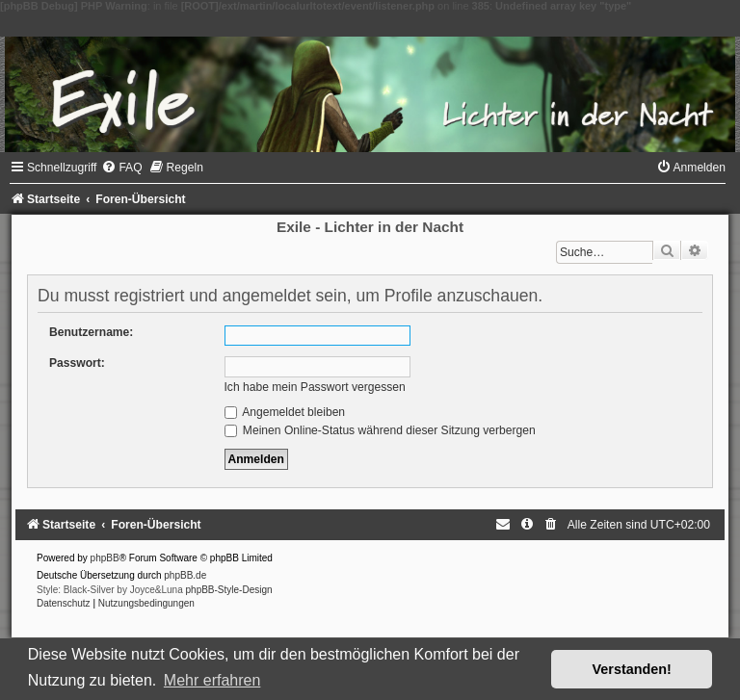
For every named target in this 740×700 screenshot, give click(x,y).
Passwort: (77, 363)
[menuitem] (121, 168)
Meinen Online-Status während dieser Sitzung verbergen (380, 430)
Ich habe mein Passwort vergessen (315, 387)
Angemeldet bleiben (285, 412)
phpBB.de (185, 575)
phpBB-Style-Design (229, 590)
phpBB (105, 558)
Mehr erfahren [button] (212, 680)
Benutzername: (91, 332)
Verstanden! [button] (632, 669)
